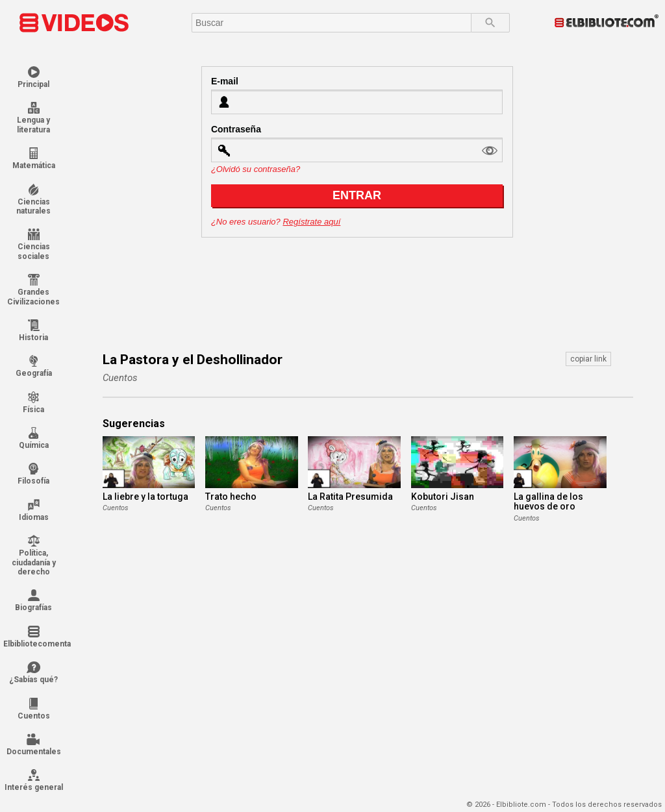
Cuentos (34, 709)
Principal (33, 78)
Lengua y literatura (33, 118)
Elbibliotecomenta (33, 637)
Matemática (34, 159)
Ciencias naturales (33, 200)
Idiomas (34, 511)
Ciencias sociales (34, 244)
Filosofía (33, 474)
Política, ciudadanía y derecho (34, 556)
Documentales (34, 745)
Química (34, 438)
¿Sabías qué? (33, 673)
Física (33, 403)
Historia (33, 331)
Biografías (33, 601)
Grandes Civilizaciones (33, 290)
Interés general (34, 781)
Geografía (34, 366)
